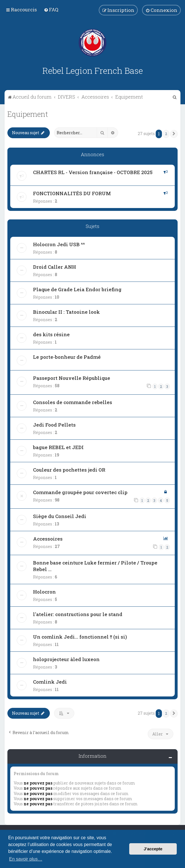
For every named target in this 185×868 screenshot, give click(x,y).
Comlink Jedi (50, 682)
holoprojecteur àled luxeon (66, 659)
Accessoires (48, 539)
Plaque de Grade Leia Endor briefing (77, 289)
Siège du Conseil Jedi (60, 516)
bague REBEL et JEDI (58, 447)
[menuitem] (51, 10)
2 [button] (166, 134)
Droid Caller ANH (55, 267)
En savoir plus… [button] (26, 859)
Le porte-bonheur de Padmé (67, 357)
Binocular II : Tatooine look (66, 312)
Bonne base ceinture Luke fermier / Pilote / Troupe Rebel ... (95, 566)
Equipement (28, 114)
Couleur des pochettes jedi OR (69, 470)
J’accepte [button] (153, 849)
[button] (174, 134)
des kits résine (51, 334)
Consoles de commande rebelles (73, 402)
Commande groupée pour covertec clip (80, 492)
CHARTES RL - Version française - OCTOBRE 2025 (93, 172)
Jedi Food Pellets (54, 425)
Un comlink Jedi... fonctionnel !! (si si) (80, 637)
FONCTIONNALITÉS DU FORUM (72, 193)
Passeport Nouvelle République (72, 378)
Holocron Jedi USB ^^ (59, 244)
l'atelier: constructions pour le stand (78, 614)
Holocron (44, 592)
